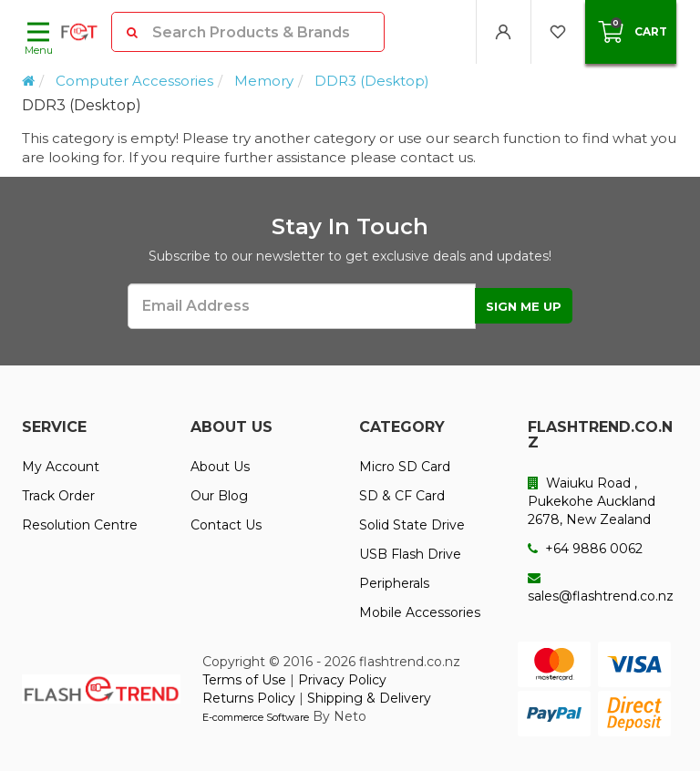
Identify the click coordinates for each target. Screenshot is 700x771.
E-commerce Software (256, 717)
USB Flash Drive (410, 554)
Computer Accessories (134, 81)
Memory (264, 81)
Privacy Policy (342, 680)
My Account (61, 467)
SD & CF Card (402, 496)
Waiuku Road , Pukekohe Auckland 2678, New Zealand (592, 501)
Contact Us (226, 525)
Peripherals (394, 583)
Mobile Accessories (420, 612)
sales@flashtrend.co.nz (601, 588)
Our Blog (219, 496)
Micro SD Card (405, 467)
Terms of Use (244, 680)
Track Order (58, 496)
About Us (220, 467)
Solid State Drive (412, 525)
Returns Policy (249, 698)
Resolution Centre (80, 525)
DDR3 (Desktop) (372, 81)
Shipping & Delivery (369, 698)
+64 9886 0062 (585, 549)
